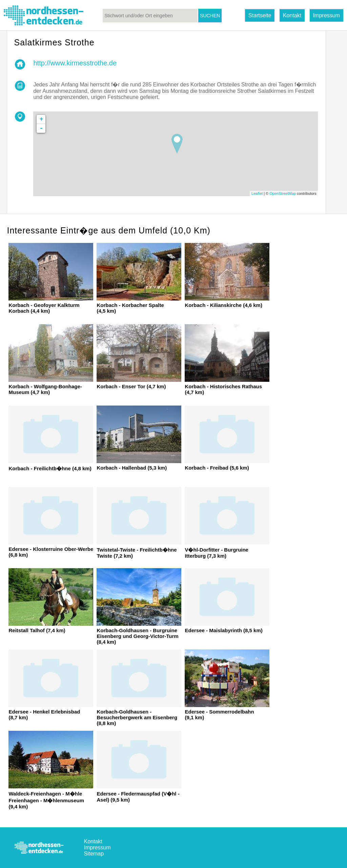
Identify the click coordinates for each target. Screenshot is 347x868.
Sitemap (94, 854)
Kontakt (292, 15)
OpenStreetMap (283, 193)
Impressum (326, 15)
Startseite (260, 15)
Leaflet (257, 193)
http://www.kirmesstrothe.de (75, 63)
